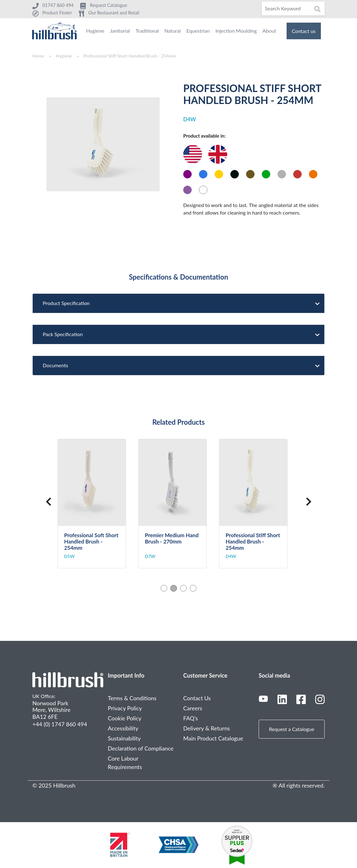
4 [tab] (193, 588)
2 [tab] (174, 588)
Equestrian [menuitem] (198, 31)
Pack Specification (179, 334)
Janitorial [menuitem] (120, 31)
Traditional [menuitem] (147, 31)
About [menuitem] (269, 31)
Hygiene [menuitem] (95, 31)
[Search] (293, 8)
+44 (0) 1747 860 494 (60, 724)
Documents (179, 365)
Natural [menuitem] (173, 31)
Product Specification (179, 303)
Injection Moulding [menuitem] (236, 31)
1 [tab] (164, 588)
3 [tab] (183, 588)
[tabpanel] (98, 504)
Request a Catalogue (292, 729)
